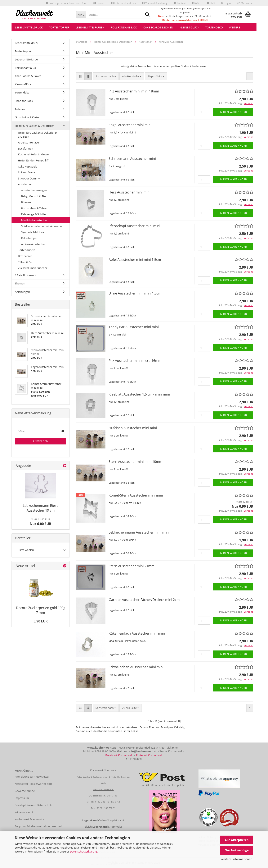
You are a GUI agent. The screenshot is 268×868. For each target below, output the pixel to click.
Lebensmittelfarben (90, 27)
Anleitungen (22, 292)
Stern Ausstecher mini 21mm (132, 566)
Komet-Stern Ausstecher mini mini (136, 495)
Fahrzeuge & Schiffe (33, 214)
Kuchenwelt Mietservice (29, 819)
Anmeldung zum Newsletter (32, 777)
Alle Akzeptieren (237, 840)
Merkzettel (245, 3)
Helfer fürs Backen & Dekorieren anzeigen (38, 135)
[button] (80, 76)
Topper (99, 3)
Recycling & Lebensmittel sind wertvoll (38, 826)
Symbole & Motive (33, 232)
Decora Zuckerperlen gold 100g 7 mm (41, 610)
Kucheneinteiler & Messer (34, 154)
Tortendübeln (27, 250)
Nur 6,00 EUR (41, 522)
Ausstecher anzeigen (34, 190)
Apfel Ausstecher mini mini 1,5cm (135, 260)
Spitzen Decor (27, 172)
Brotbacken (25, 256)
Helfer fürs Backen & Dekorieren (35, 126)
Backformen (26, 149)
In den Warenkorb (233, 112)
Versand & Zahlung (155, 3)
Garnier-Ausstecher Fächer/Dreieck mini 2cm (144, 600)
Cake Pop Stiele (28, 166)
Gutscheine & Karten (28, 117)
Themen (20, 283)
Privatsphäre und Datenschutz (34, 805)
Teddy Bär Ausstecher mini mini (134, 327)
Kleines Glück (189, 27)
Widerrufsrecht (24, 812)
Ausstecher (25, 184)
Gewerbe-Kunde (25, 791)
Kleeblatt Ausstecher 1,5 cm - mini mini (139, 394)
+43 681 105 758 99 (106, 808)
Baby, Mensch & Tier (34, 196)
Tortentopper (59, 27)
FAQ (211, 3)
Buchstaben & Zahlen (34, 208)
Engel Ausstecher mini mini (130, 125)
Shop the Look (24, 101)
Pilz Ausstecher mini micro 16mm (135, 361)
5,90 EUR (41, 621)
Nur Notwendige (237, 850)
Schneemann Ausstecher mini (132, 159)
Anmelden (41, 441)
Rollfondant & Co (124, 27)
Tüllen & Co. (25, 262)
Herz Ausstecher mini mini (129, 192)
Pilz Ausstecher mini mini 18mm (134, 91)
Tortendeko (214, 27)
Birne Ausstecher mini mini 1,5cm (135, 293)
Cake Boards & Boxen (158, 27)
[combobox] (106, 76)
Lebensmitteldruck (124, 3)
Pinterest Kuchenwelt (149, 755)
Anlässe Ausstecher (33, 244)
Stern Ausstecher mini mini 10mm (135, 462)
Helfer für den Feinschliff (33, 160)
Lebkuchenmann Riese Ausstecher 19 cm (41, 508)
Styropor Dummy (29, 178)
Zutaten (20, 109)
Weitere (234, 27)
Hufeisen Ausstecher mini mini (133, 428)
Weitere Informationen (237, 859)
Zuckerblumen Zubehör (33, 268)
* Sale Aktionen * (25, 275)
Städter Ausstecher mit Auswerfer (42, 226)
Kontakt (180, 3)
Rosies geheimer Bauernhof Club (66, 3)
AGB (196, 3)
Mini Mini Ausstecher (34, 220)
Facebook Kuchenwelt (119, 755)
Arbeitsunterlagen (29, 142)
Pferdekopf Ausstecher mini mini (134, 226)
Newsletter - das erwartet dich (33, 784)
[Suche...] (81, 15)
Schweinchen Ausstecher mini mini (136, 667)
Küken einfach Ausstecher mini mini (137, 633)
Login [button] (226, 3)
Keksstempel (29, 238)
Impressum (22, 798)
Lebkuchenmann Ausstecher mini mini (139, 532)
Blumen (26, 202)
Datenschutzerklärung (84, 851)
